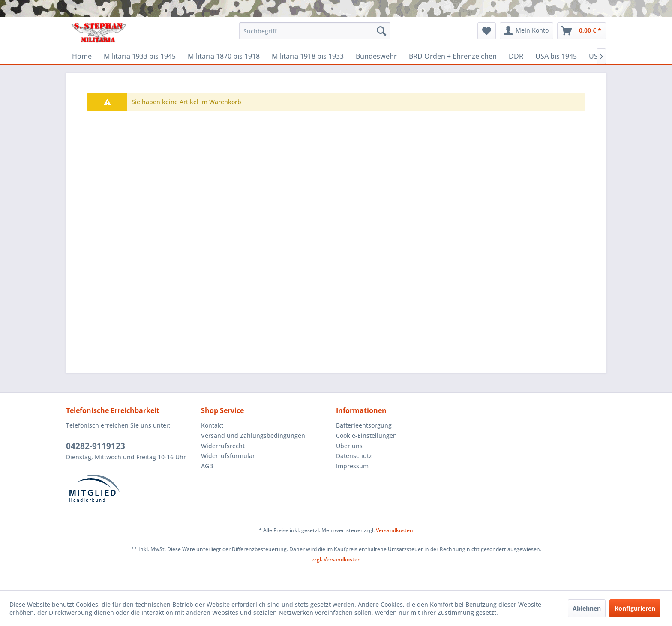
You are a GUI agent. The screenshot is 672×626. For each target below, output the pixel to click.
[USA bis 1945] (556, 56)
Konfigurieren (635, 608)
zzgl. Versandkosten (336, 559)
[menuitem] (315, 31)
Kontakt (212, 425)
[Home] (82, 56)
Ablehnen (587, 608)
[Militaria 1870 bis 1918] (224, 56)
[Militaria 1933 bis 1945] (140, 56)
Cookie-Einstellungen (366, 436)
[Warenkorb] (582, 31)
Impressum (352, 466)
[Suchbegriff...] (315, 31)
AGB (207, 466)
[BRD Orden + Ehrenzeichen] (453, 56)
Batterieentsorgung (364, 425)
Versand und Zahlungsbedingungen (253, 436)
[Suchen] (381, 31)
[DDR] (516, 56)
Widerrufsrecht (223, 446)
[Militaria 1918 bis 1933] (308, 56)
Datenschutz (354, 456)
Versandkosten (394, 530)
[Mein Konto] (526, 31)
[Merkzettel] (487, 31)
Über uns (349, 446)
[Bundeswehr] (376, 56)
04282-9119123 (96, 446)
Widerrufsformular (228, 456)
